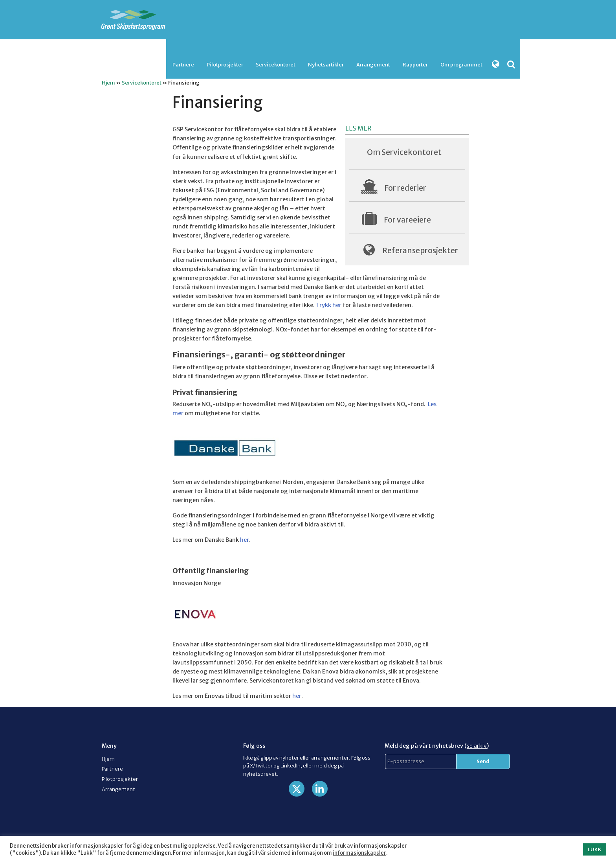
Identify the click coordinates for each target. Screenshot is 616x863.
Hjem (108, 83)
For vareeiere (407, 220)
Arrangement (373, 64)
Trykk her (329, 305)
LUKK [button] (595, 849)
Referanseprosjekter (420, 250)
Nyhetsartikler (326, 64)
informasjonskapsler (359, 853)
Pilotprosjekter (225, 64)
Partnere (183, 64)
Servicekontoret (276, 64)
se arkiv (477, 746)
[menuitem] (183, 65)
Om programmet (461, 64)
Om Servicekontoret (404, 152)
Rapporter (415, 64)
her (245, 540)
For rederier (405, 188)
